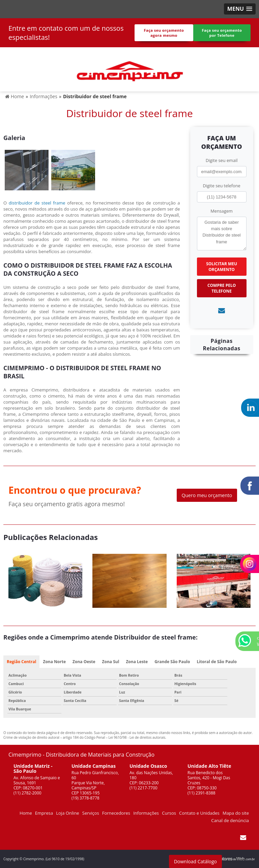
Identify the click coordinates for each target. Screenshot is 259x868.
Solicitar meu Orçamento (222, 267)
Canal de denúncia (230, 820)
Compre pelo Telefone (222, 288)
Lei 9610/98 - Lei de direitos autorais (137, 737)
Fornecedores (116, 813)
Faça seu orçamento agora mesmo (164, 33)
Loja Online (67, 813)
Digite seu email (222, 160)
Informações (146, 813)
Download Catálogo (195, 861)
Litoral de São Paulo (217, 662)
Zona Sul (111, 662)
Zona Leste (137, 662)
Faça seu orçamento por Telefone (222, 33)
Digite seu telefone (221, 186)
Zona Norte (54, 662)
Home (26, 813)
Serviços (91, 813)
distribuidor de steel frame (37, 203)
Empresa (44, 813)
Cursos (169, 813)
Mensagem (222, 211)
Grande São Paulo (172, 662)
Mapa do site (236, 813)
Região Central (21, 662)
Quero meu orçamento (207, 495)
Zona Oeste (84, 662)
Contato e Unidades (199, 813)
